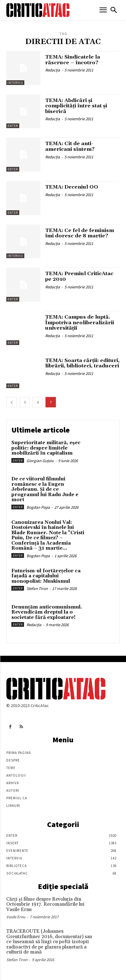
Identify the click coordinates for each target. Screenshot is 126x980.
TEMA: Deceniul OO (72, 187)
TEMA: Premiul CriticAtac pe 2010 (79, 276)
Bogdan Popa (38, 507)
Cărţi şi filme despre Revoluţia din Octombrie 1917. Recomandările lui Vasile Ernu (45, 904)
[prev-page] (12, 402)
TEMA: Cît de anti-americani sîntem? (70, 146)
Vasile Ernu (16, 917)
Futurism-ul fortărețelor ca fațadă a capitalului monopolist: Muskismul (46, 576)
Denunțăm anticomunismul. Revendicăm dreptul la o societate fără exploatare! (47, 612)
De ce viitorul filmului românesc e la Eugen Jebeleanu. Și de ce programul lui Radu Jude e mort (45, 489)
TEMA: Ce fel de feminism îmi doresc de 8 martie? (80, 233)
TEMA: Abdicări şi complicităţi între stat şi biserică (76, 106)
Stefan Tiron (37, 589)
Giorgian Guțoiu (40, 461)
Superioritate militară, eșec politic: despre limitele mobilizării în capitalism (46, 448)
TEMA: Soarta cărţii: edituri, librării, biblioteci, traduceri (82, 363)
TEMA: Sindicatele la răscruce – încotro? (73, 60)
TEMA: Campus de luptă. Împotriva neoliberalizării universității (80, 323)
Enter (13, 126)
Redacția (53, 70)
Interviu (15, 83)
